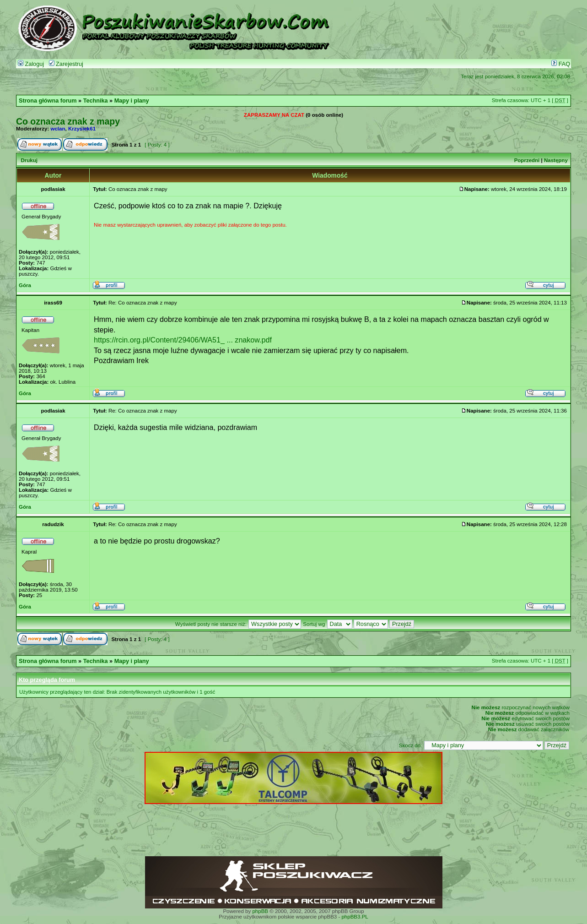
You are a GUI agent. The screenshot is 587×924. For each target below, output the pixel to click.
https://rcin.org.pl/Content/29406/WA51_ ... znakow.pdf (183, 340)
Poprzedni (527, 160)
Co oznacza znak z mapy (68, 121)
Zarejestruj (66, 64)
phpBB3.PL (355, 917)
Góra (25, 285)
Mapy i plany (132, 101)
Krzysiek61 (82, 129)
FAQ (561, 64)
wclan (58, 129)
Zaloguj (31, 64)
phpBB (260, 911)
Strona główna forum (48, 101)
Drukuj (29, 160)
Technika (96, 101)
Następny (556, 160)
